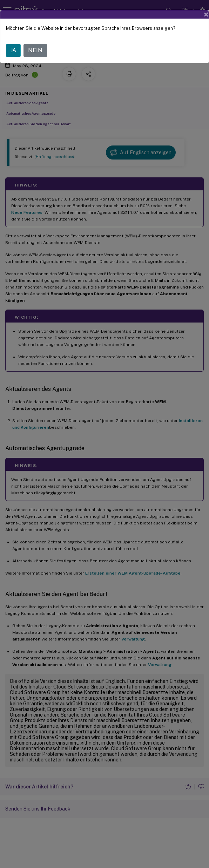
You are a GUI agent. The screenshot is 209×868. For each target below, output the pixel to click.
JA (13, 50)
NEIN (35, 50)
